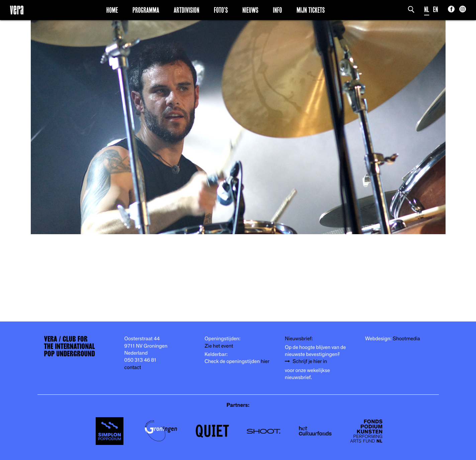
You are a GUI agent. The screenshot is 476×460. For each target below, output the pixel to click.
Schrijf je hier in (310, 361)
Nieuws (250, 10)
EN (436, 9)
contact (133, 367)
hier (265, 361)
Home (112, 10)
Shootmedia (406, 338)
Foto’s (221, 10)
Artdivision (186, 10)
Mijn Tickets (310, 10)
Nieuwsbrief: (299, 338)
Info (277, 10)
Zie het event (219, 346)
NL (427, 9)
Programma (146, 10)
